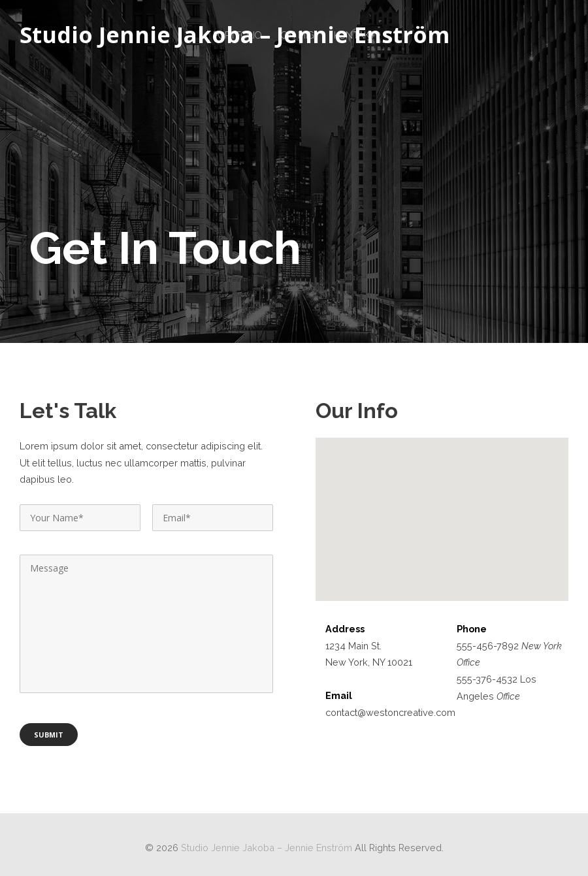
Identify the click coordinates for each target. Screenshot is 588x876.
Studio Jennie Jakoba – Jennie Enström (235, 35)
